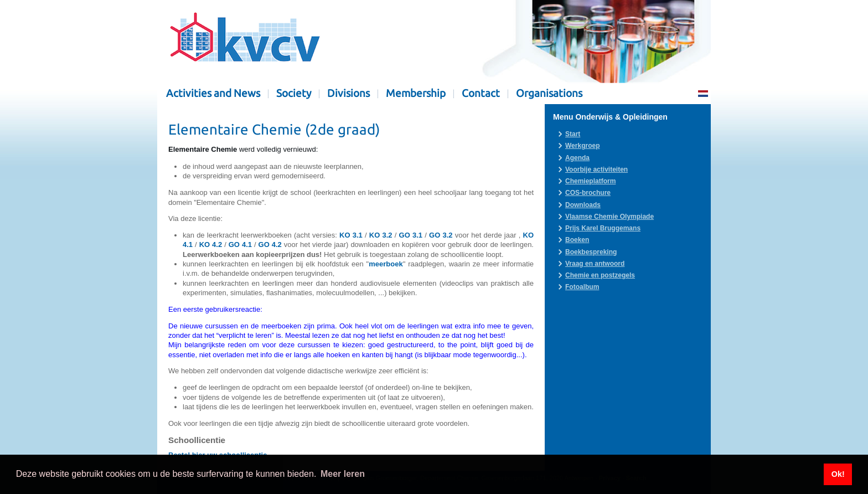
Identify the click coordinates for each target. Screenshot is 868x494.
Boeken (577, 240)
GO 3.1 (411, 235)
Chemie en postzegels (600, 275)
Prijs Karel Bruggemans (603, 228)
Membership (416, 93)
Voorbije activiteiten (596, 169)
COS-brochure (588, 193)
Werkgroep (582, 146)
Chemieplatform (590, 181)
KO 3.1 (351, 235)
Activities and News (213, 93)
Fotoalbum (582, 287)
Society (294, 93)
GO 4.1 (240, 245)
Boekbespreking (591, 252)
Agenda (577, 158)
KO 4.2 (211, 245)
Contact (481, 93)
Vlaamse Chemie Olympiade (609, 217)
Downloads (583, 205)
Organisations (549, 93)
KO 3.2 (381, 235)
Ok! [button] (838, 474)
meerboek (386, 264)
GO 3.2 (441, 235)
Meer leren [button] (343, 474)
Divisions (348, 93)
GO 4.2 (270, 245)
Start (573, 134)
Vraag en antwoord (595, 264)
